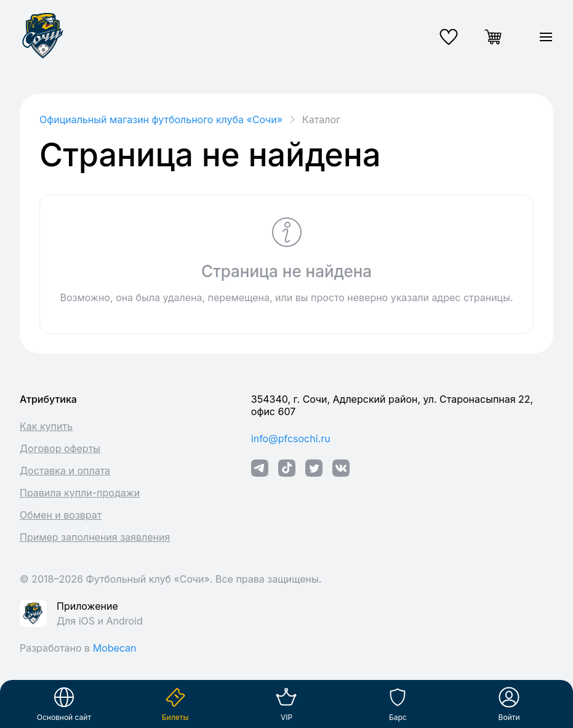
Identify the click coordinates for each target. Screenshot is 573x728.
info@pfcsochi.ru (291, 439)
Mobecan (115, 648)
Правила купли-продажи (80, 493)
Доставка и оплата (65, 471)
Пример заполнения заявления (95, 537)
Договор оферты (60, 448)
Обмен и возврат (61, 515)
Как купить (46, 426)
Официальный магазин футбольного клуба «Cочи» (161, 119)
